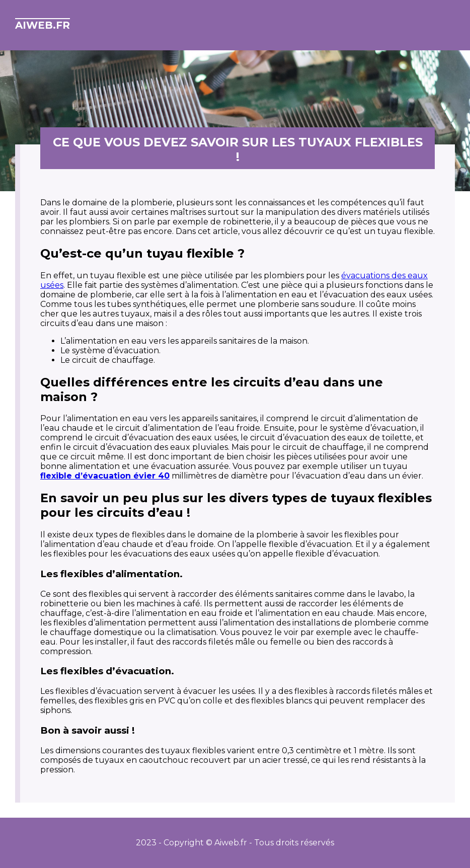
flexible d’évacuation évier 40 (105, 476)
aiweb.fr (43, 25)
